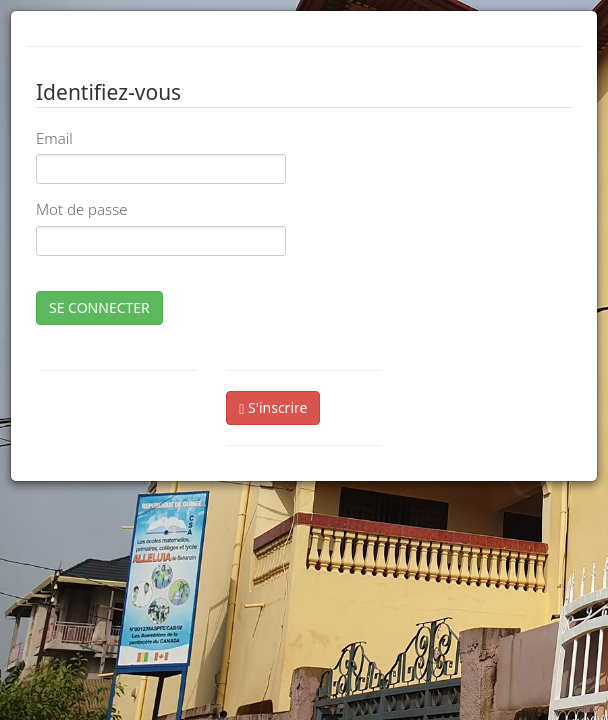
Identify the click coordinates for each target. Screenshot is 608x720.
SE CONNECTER (99, 307)
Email (54, 138)
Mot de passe (81, 209)
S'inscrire (273, 407)
